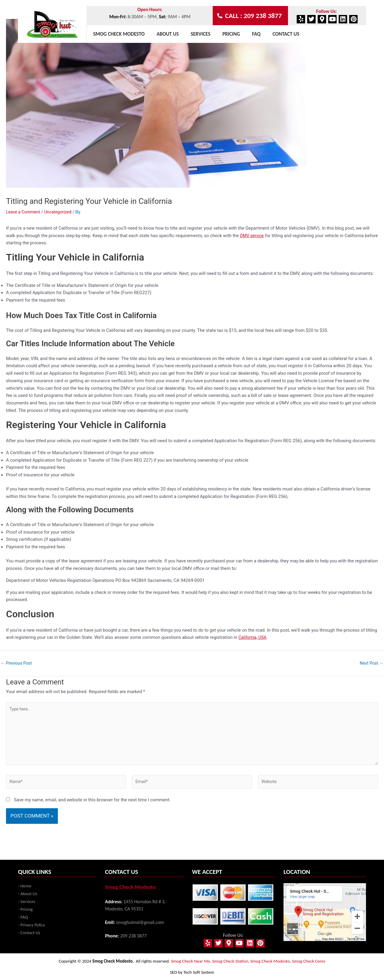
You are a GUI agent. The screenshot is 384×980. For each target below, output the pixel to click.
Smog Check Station (230, 961)
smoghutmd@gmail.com (140, 922)
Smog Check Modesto (119, 34)
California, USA (253, 637)
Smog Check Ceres (309, 961)
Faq (256, 34)
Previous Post (17, 663)
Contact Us (286, 34)
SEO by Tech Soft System (192, 972)
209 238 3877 (133, 936)
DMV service (253, 236)
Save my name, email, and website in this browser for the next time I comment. (92, 805)
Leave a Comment (24, 212)
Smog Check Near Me (190, 961)
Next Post (371, 663)
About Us (168, 34)
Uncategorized (61, 212)
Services (201, 34)
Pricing (231, 34)
